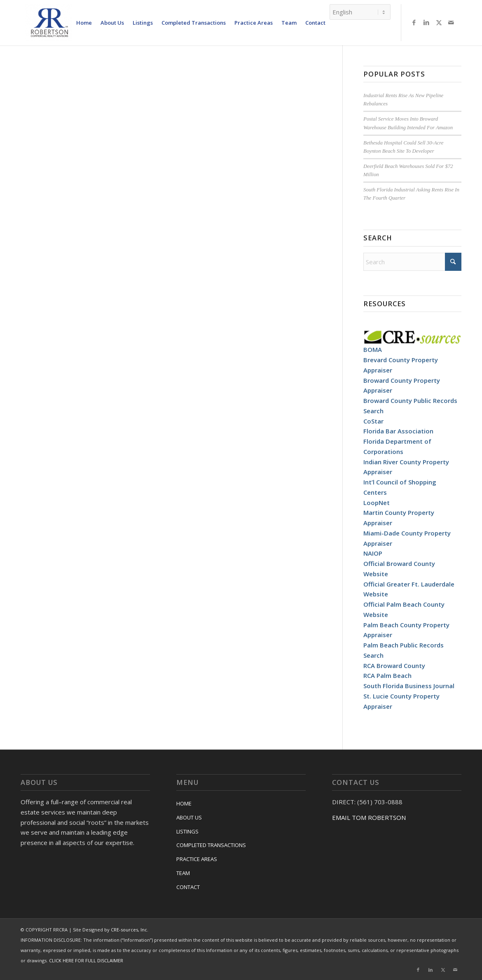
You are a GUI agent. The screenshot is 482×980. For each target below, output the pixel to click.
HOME (184, 803)
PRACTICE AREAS (197, 859)
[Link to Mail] (451, 22)
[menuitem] (84, 23)
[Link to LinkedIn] (426, 22)
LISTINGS (187, 831)
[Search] (412, 262)
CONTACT (188, 887)
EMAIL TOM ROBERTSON (369, 817)
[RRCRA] (49, 23)
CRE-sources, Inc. (130, 930)
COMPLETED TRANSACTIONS (211, 845)
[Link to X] (439, 22)
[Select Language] (360, 12)
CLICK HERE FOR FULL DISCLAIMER (86, 960)
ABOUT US (189, 817)
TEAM (183, 873)
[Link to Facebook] (414, 22)
